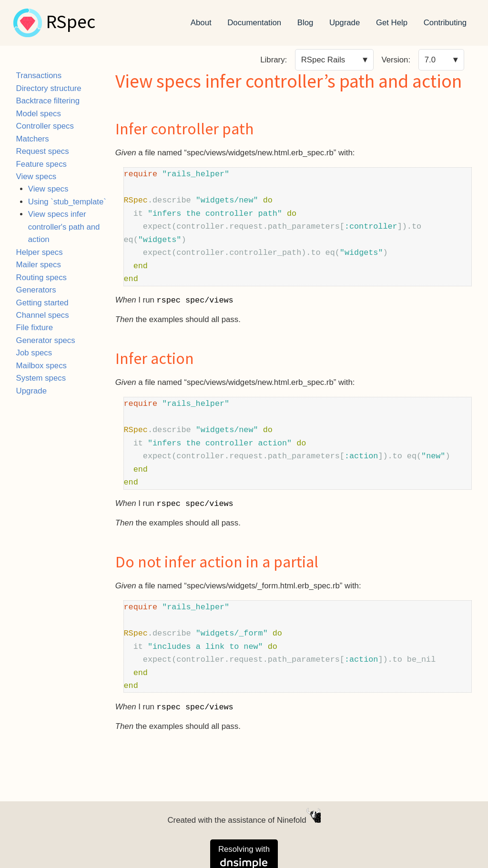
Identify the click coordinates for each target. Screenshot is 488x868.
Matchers (33, 139)
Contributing (445, 23)
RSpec (71, 23)
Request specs (43, 151)
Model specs (39, 114)
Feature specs (41, 164)
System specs (41, 378)
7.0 (430, 60)
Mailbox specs (41, 366)
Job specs (34, 353)
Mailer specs (39, 265)
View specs (36, 177)
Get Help (392, 23)
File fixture (35, 328)
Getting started (42, 303)
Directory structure (49, 88)
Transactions (39, 76)
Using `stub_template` (67, 202)
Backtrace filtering (48, 101)
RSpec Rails (323, 60)
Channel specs (43, 315)
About (201, 23)
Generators (36, 290)
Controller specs (45, 126)
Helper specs (40, 252)
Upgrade (345, 23)
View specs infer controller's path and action (64, 227)
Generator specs (46, 340)
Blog (305, 23)
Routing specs (41, 278)
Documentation (254, 23)
